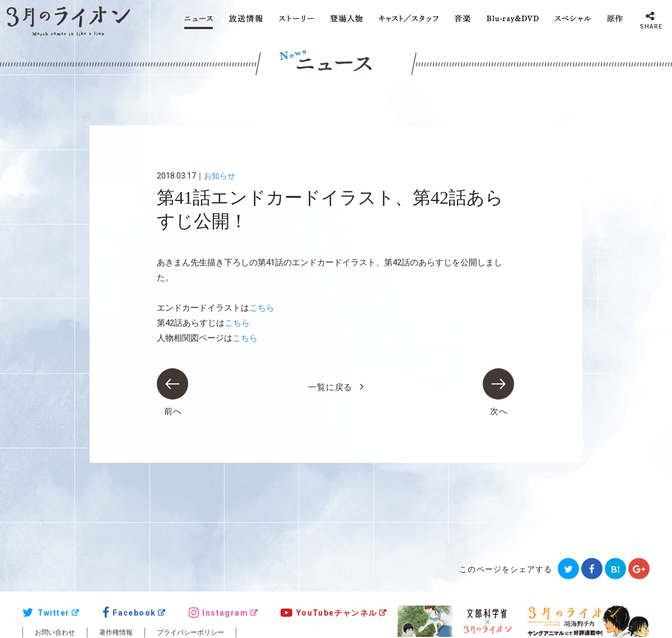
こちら (262, 308)
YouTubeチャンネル (329, 613)
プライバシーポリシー (190, 632)
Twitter (46, 613)
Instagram (218, 613)
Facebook (129, 613)
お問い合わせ (55, 632)
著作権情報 (116, 632)
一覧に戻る (330, 387)
